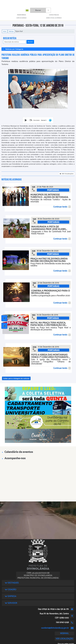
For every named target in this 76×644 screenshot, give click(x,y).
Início (5, 31)
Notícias (11, 31)
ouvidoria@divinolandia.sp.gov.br (55, 628)
